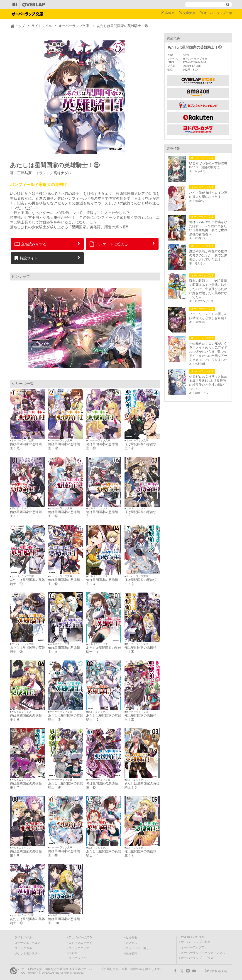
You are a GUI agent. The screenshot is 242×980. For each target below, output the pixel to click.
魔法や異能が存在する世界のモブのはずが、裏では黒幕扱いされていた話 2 (208, 255)
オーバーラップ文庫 (74, 26)
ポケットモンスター (28, 953)
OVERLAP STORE (193, 937)
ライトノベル (42, 26)
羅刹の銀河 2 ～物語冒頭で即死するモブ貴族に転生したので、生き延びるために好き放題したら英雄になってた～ (208, 289)
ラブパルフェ (77, 958)
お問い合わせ (219, 971)
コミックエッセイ (80, 943)
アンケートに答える (109, 244)
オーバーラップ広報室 (196, 942)
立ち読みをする (31, 244)
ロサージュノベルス (28, 943)
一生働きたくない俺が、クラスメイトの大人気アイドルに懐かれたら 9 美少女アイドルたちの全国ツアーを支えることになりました (208, 352)
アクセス (131, 943)
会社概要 (131, 938)
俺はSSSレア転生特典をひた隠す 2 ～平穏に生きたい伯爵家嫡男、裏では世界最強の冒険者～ (208, 228)
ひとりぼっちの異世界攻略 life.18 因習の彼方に (209, 165)
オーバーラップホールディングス (203, 953)
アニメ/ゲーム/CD (80, 938)
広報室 (170, 13)
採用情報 (131, 953)
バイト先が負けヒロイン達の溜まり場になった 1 (208, 195)
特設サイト (26, 258)
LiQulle (73, 953)
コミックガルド (25, 948)
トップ (20, 26)
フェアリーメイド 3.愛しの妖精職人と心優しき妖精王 (208, 316)
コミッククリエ (79, 948)
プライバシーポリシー (140, 948)
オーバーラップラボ (218, 13)
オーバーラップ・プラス (197, 958)
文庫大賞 (189, 13)
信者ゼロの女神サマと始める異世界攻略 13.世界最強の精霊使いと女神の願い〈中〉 (208, 383)
